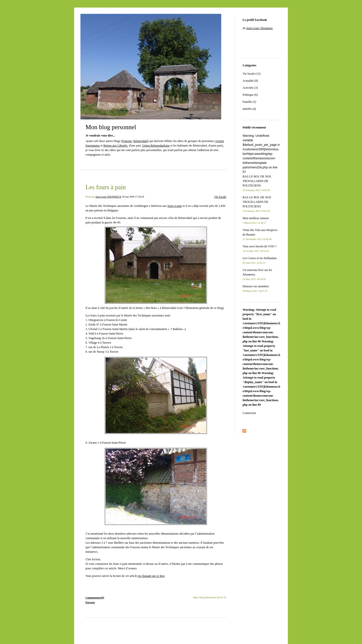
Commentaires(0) (95, 598)
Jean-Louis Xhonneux (259, 28)
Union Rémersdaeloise (156, 146)
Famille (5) (249, 102)
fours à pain (175, 206)
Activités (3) (250, 88)
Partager (90, 602)
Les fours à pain (106, 187)
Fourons (127, 141)
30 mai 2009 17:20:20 (133, 197)
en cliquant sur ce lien (151, 576)
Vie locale (220, 197)
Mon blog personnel (111, 127)
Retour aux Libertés (115, 146)
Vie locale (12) (252, 74)
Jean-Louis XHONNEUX (108, 197)
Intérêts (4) (249, 109)
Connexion (249, 413)
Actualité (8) (250, 81)
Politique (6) (250, 95)
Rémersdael (141, 141)
